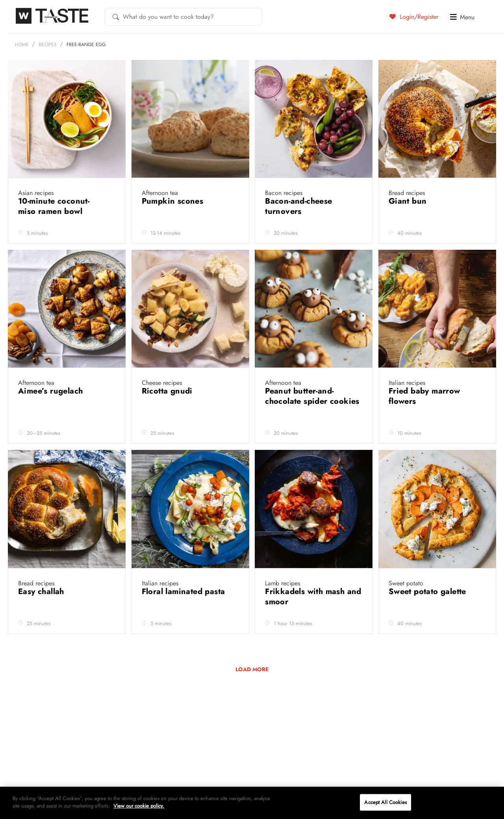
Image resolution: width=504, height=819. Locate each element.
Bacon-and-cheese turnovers (298, 225)
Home (22, 63)
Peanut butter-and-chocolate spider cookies (312, 415)
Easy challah (42, 610)
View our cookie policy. (139, 806)
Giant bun (409, 220)
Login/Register (414, 17)
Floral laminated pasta (185, 610)
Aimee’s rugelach (52, 410)
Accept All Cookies (385, 802)
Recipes (48, 63)
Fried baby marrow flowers (424, 415)
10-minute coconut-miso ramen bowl (54, 225)
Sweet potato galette (429, 610)
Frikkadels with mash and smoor (313, 616)
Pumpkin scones (174, 220)
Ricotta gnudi (169, 410)
